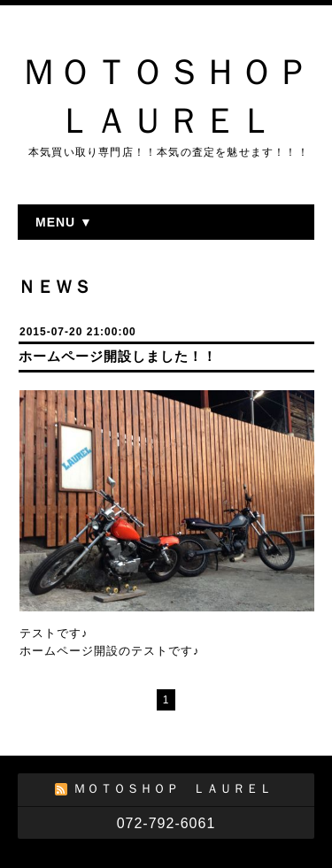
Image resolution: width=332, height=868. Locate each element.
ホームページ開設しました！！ (118, 356)
